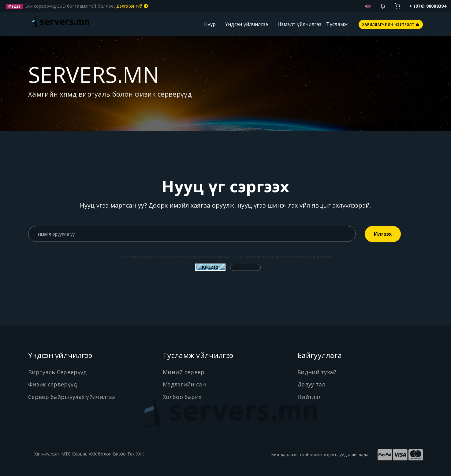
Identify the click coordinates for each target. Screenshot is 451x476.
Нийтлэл (309, 397)
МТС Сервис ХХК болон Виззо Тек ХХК (103, 454)
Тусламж (337, 24)
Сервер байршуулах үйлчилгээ (72, 397)
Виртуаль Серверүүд (57, 372)
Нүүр (210, 24)
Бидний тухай (317, 372)
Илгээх (383, 234)
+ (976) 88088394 (428, 6)
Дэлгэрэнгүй (132, 6)
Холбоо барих (182, 397)
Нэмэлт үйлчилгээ (300, 24)
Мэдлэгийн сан (184, 384)
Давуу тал (311, 384)
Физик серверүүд (53, 384)
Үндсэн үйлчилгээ (247, 24)
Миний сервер (184, 372)
